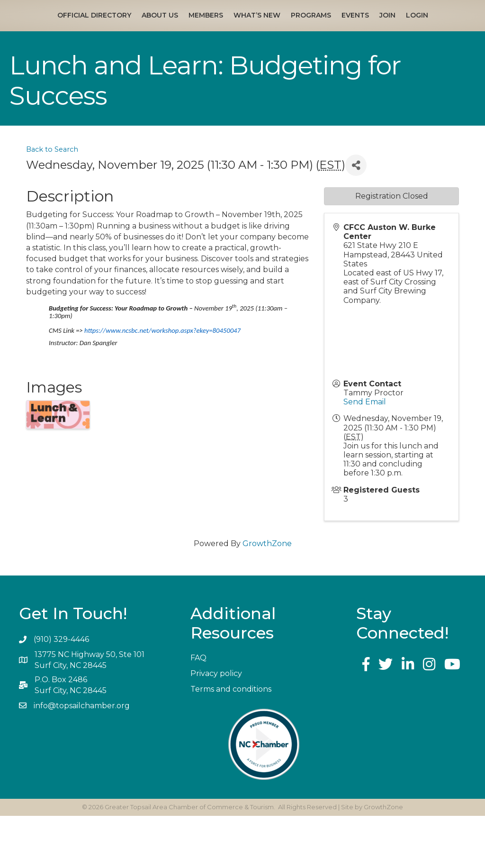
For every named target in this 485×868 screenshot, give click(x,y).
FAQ (198, 710)
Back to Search (52, 201)
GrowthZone (267, 596)
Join (226, 67)
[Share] (356, 217)
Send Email (365, 454)
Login (256, 67)
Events (449, 29)
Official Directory (59, 29)
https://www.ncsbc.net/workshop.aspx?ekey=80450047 (162, 383)
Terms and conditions (231, 741)
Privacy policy (216, 726)
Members (171, 29)
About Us (125, 29)
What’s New (222, 29)
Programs (405, 29)
